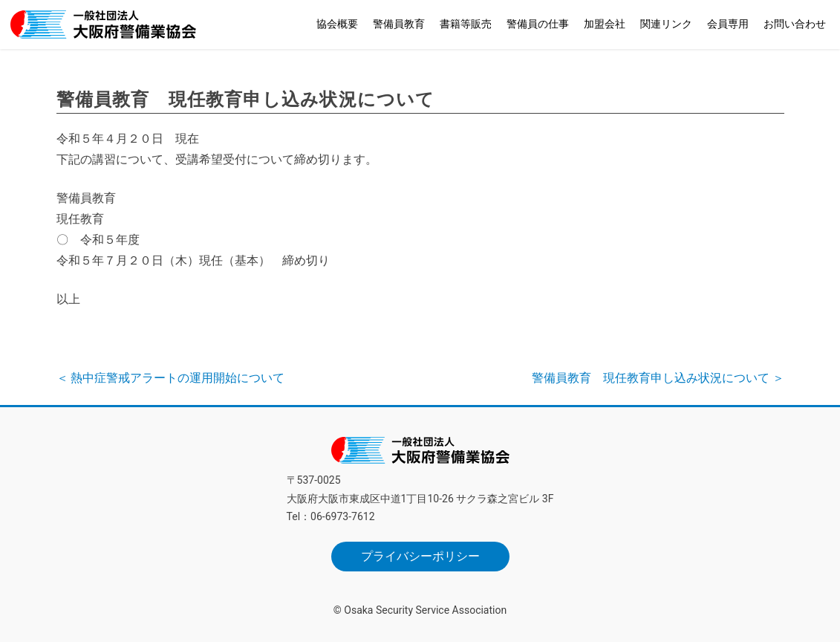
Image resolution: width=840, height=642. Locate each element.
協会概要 (337, 24)
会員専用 (728, 24)
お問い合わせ (795, 24)
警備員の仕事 (538, 24)
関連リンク (666, 24)
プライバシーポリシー (420, 556)
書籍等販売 (466, 24)
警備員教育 (399, 24)
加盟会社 (605, 24)
